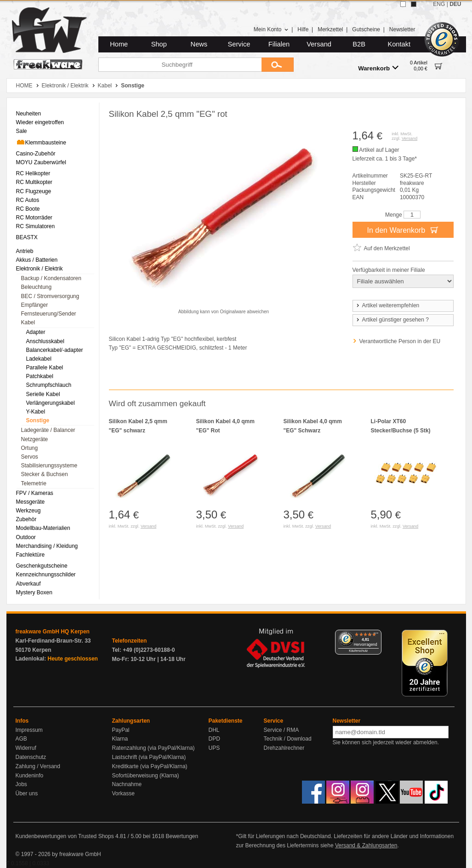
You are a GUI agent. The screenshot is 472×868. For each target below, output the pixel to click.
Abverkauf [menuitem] (28, 584)
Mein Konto (271, 29)
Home (119, 44)
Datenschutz (31, 757)
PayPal (121, 730)
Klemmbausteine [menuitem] (41, 142)
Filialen (279, 44)
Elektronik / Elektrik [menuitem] (40, 269)
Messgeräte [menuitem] (31, 502)
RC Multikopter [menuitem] (34, 182)
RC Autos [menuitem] (28, 200)
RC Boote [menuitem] (28, 209)
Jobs (21, 784)
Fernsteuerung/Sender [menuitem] (49, 314)
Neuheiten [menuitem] (29, 114)
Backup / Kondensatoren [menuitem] (51, 278)
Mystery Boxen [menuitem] (34, 592)
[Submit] (278, 65)
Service (239, 44)
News (199, 44)
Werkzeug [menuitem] (28, 511)
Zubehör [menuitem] (26, 519)
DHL (214, 730)
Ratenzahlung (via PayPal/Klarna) (154, 748)
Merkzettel (330, 29)
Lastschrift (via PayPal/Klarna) (149, 757)
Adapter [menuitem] (36, 332)
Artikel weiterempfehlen (387, 305)
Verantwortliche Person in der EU (400, 341)
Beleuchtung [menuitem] (37, 287)
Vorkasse (123, 793)
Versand (319, 44)
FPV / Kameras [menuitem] (35, 493)
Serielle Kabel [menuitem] (43, 394)
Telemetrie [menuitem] (34, 483)
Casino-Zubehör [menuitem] (36, 154)
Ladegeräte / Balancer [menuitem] (48, 430)
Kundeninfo (30, 776)
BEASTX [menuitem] (27, 237)
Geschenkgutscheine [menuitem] (42, 566)
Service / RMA (281, 730)
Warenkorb (378, 68)
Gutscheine (366, 29)
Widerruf (26, 748)
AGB (21, 739)
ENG (439, 4)
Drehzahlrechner (284, 748)
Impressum (29, 730)
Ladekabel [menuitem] (39, 359)
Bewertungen (182, 836)
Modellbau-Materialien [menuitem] (43, 528)
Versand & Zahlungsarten (366, 845)
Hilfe (303, 29)
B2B (359, 44)
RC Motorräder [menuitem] (34, 218)
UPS (214, 748)
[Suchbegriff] (180, 65)
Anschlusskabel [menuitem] (45, 341)
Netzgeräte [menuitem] (35, 439)
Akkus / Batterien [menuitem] (37, 260)
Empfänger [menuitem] (35, 305)
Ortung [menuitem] (30, 448)
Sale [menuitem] (22, 131)
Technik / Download (288, 739)
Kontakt (399, 44)
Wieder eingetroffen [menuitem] (40, 122)
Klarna (120, 739)
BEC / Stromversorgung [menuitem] (50, 296)
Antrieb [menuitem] (25, 251)
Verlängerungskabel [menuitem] (51, 403)
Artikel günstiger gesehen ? (392, 320)
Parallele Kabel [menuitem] (45, 368)
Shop (159, 44)
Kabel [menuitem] (28, 322)
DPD (214, 739)
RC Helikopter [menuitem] (33, 173)
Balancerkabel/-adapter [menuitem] (55, 350)
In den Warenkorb (403, 230)
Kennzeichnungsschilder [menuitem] (46, 575)
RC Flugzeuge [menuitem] (34, 191)
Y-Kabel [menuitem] (36, 412)
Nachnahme (127, 784)
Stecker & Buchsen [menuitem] (45, 474)
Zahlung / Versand (38, 766)
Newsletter (402, 29)
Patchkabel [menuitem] (40, 376)
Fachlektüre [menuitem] (31, 555)
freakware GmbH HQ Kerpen (53, 632)
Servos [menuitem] (30, 457)
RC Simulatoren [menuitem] (36, 226)
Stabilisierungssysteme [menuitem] (49, 466)
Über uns (27, 793)
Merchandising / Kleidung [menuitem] (47, 546)
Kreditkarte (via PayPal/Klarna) (150, 766)
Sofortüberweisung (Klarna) (146, 776)
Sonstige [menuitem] (38, 420)
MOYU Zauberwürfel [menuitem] (41, 162)
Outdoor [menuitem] (26, 537)
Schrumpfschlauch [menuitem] (49, 385)
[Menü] (376, 635)
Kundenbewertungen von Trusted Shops (65, 836)
